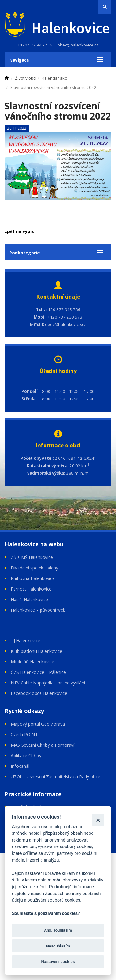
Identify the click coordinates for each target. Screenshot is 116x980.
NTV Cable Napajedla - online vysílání (48, 683)
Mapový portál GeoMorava (38, 724)
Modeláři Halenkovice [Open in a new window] (32, 662)
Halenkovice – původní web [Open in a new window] (38, 610)
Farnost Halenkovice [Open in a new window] (31, 589)
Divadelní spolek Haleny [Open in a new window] (34, 568)
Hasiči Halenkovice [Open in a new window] (29, 599)
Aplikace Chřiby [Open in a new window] (26, 756)
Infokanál (20, 766)
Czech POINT (24, 734)
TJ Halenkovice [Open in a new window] (26, 641)
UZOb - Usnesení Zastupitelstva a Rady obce (56, 777)
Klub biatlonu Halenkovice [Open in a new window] (37, 651)
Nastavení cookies (58, 962)
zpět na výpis (19, 231)
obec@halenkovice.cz (78, 45)
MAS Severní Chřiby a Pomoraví (43, 745)
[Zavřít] (98, 820)
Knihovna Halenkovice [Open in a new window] (33, 578)
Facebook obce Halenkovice (39, 693)
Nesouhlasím (58, 946)
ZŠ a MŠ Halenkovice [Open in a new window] (32, 557)
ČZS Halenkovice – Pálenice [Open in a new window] (38, 672)
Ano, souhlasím (58, 930)
